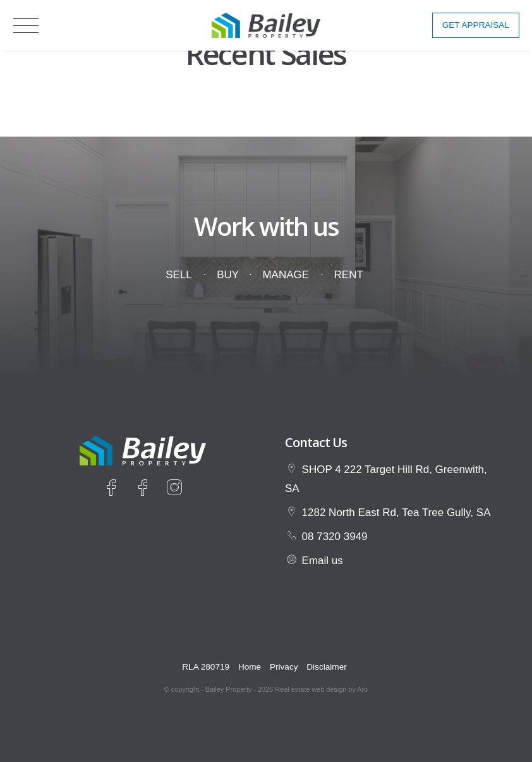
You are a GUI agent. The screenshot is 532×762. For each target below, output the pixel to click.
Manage (286, 275)
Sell (179, 275)
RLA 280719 (206, 667)
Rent (349, 275)
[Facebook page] (114, 489)
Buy (227, 275)
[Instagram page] (174, 489)
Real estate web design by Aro (321, 689)
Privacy (284, 667)
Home (250, 667)
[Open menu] (26, 26)
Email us (323, 561)
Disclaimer (326, 667)
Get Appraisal (476, 25)
